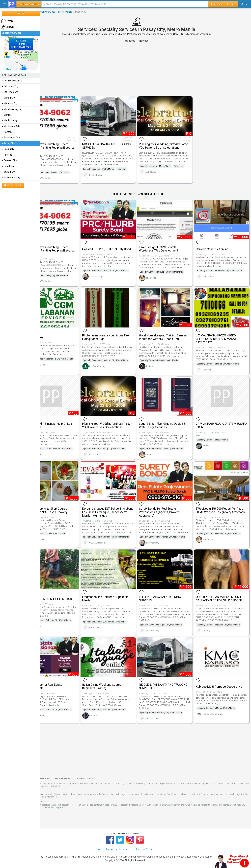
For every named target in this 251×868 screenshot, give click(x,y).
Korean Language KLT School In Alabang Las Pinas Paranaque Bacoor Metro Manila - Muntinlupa (117, 507)
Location (216, 4)
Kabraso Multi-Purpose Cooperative (223, 682)
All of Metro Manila (12, 81)
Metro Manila (83, 12)
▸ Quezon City (9, 161)
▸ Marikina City (10, 121)
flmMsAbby (161, 363)
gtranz (210, 439)
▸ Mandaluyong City (12, 109)
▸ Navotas (7, 132)
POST (21, 13)
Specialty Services (63, 12)
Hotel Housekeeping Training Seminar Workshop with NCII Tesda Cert (171, 332)
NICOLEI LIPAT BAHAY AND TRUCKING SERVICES (113, 143)
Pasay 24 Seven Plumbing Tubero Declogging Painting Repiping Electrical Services (65, 145)
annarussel (160, 274)
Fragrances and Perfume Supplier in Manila (119, 597)
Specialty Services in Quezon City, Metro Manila (171, 269)
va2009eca (160, 175)
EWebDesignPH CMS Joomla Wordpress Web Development (167, 242)
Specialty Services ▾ (29, 4)
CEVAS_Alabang (110, 545)
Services (46, 12)
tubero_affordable (59, 175)
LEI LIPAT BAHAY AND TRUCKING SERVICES (169, 597)
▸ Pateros (7, 155)
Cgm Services (52, 331)
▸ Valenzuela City (11, 178)
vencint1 (211, 366)
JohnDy (211, 629)
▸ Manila (6, 115)
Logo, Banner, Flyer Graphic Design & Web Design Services (171, 419)
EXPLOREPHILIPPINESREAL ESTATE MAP (21, 44)
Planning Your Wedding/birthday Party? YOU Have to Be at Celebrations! (168, 145)
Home (100, 845)
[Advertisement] (145, 70)
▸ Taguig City (9, 172)
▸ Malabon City (10, 103)
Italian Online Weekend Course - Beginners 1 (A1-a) (116, 682)
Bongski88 (108, 626)
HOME (7, 21)
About (114, 845)
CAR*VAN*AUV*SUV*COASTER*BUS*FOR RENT (224, 419)
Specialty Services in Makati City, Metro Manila (222, 360)
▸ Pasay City (8, 143)
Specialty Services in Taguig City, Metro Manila (170, 623)
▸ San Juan (8, 166)
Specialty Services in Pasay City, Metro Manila (65, 272)
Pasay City (83, 169)
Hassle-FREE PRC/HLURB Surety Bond (116, 242)
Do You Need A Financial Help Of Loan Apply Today (64, 419)
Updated (139, 41)
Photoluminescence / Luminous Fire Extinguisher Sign (119, 331)
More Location (13, 185)
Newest (152, 41)
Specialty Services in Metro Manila (217, 433)
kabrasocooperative (217, 710)
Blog (107, 845)
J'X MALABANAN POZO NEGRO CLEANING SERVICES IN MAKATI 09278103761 (221, 332)
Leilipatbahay (109, 175)
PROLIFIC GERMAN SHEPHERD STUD (66, 598)
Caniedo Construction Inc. (217, 243)
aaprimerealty (109, 274)
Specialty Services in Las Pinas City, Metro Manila (119, 269)
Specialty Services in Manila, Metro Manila (168, 357)
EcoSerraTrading (110, 360)
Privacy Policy (127, 845)
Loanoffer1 (56, 452)
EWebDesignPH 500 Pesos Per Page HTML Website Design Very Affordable (224, 507)
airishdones (213, 273)
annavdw (55, 628)
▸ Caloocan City (10, 86)
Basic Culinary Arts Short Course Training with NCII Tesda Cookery (64, 505)
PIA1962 (106, 711)
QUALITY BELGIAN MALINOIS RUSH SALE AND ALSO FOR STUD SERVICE (223, 597)
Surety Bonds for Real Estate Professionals (62, 682)
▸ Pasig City (8, 149)
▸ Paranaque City (11, 138)
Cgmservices (56, 366)
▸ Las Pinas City (10, 92)
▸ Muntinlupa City (11, 126)
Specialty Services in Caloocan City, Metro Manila (224, 267)
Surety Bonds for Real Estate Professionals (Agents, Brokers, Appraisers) (168, 507)
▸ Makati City (9, 98)
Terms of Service (71, 792)
